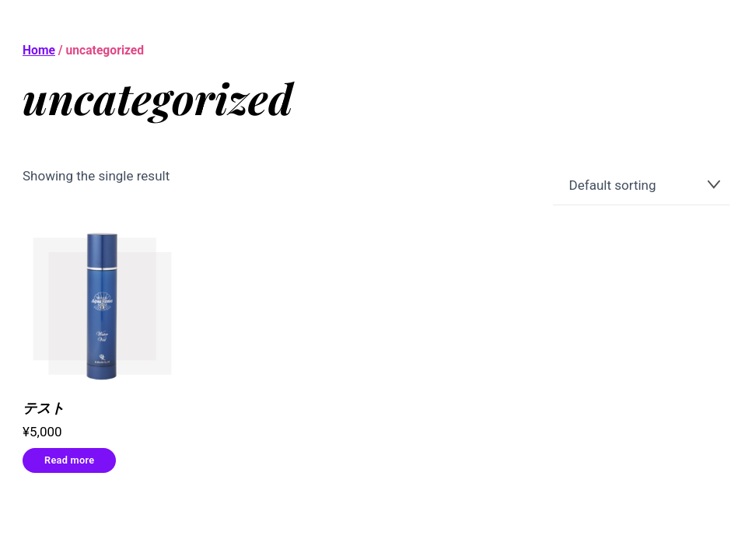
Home (39, 50)
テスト (44, 408)
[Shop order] (641, 185)
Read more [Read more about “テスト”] (69, 460)
